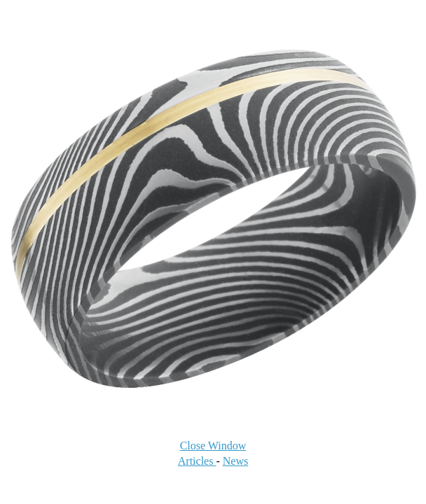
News (235, 461)
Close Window (213, 446)
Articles (197, 461)
